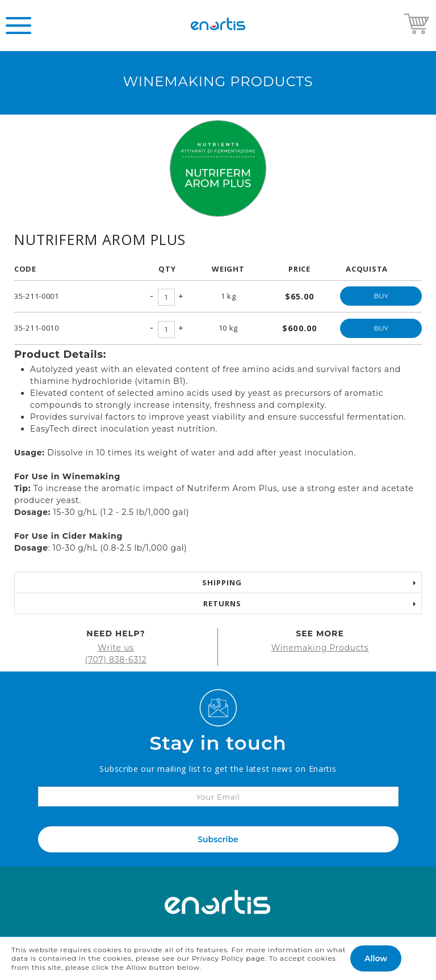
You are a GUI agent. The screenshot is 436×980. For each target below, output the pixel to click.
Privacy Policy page (229, 958)
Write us (116, 648)
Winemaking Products (320, 648)
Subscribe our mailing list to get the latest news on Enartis (218, 769)
